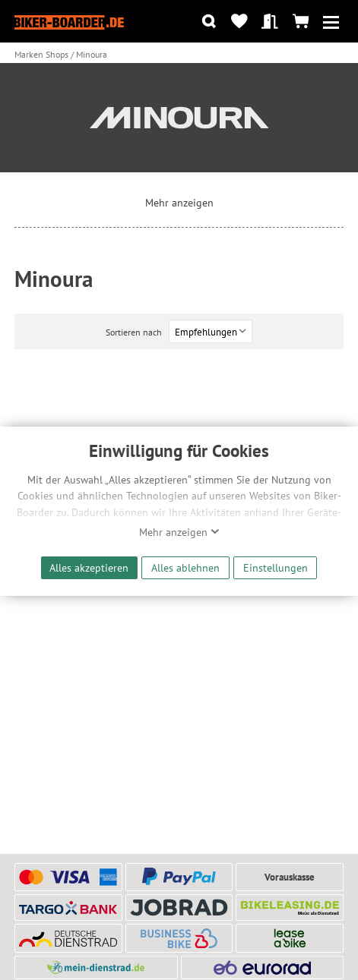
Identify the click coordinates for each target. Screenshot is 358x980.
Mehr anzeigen (179, 532)
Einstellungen (276, 567)
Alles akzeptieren (89, 567)
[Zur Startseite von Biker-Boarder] (69, 21)
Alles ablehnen (185, 567)
